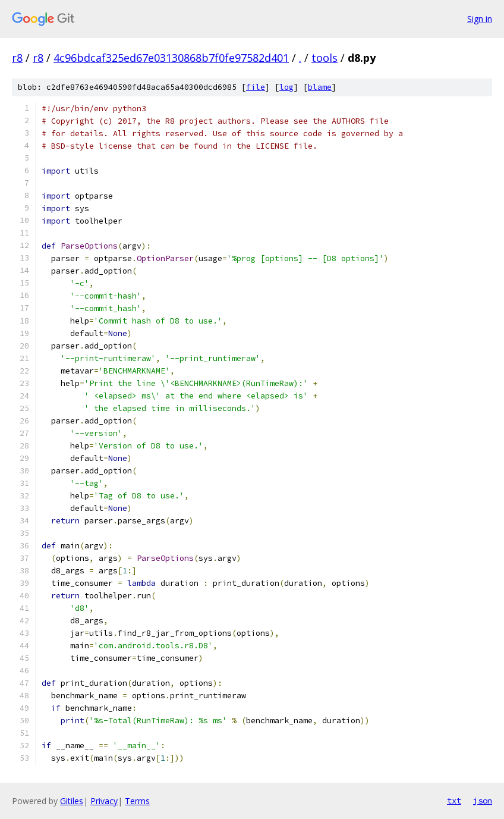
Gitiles (72, 801)
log (286, 87)
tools (325, 58)
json (483, 801)
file (256, 87)
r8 (17, 58)
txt (454, 801)
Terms (137, 801)
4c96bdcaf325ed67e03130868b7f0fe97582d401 (171, 58)
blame (320, 87)
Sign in (480, 19)
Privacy (104, 801)
